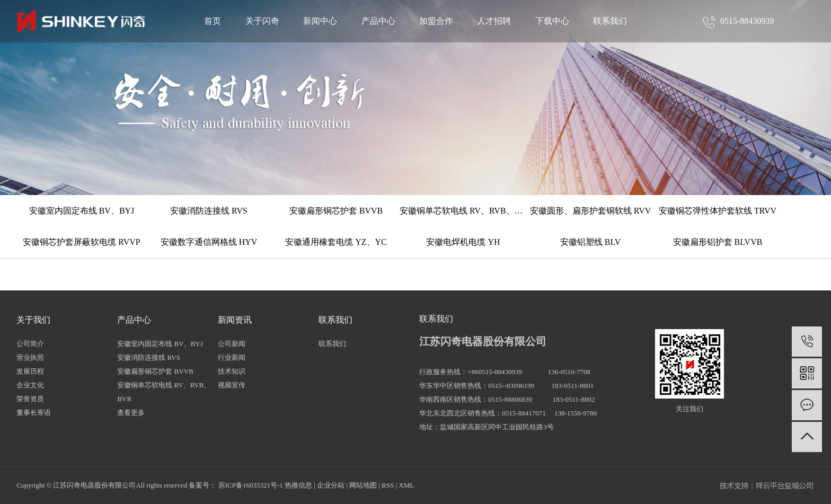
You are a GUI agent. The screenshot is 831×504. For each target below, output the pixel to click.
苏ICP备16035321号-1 (251, 485)
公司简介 (30, 344)
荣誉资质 (30, 399)
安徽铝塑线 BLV (591, 242)
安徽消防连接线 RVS (209, 211)
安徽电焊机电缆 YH (463, 242)
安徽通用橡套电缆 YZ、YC (336, 242)
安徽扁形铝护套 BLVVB (718, 242)
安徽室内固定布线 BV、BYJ (82, 211)
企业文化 (30, 385)
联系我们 (610, 21)
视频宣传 (232, 385)
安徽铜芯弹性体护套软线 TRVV (718, 211)
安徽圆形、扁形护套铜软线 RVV (591, 211)
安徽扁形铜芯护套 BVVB (336, 211)
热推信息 (298, 485)
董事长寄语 (34, 413)
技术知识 (232, 371)
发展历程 (30, 371)
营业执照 (30, 357)
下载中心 (552, 21)
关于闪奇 (262, 21)
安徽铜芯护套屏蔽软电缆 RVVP (81, 242)
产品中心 (378, 21)
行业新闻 (232, 357)
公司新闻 (232, 344)
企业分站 (331, 485)
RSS (388, 485)
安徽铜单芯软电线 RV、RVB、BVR (463, 211)
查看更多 (131, 413)
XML (407, 485)
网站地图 (363, 485)
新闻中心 (320, 21)
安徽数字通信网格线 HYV (209, 242)
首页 (213, 21)
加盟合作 (436, 21)
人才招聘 (494, 21)
